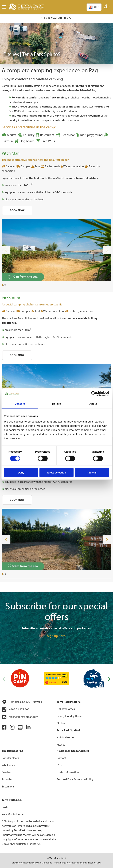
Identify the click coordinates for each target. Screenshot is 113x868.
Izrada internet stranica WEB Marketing (32, 863)
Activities (7, 779)
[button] (109, 679)
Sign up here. (57, 636)
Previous (6, 250)
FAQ (59, 765)
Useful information (68, 772)
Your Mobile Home (13, 814)
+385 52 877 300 (16, 710)
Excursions (8, 787)
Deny (21, 472)
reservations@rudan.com (20, 717)
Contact (61, 758)
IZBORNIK (5, 7)
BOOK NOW (17, 210)
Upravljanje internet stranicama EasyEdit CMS (78, 863)
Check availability (54, 18)
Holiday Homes (66, 709)
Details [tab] (57, 404)
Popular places (10, 758)
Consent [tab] (20, 404)
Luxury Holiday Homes (70, 716)
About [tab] (93, 404)
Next (107, 250)
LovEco (6, 807)
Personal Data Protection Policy (75, 779)
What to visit (9, 765)
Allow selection (56, 472)
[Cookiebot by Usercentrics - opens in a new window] (94, 394)
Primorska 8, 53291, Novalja (22, 702)
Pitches (61, 723)
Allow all (92, 472)
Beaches (7, 772)
